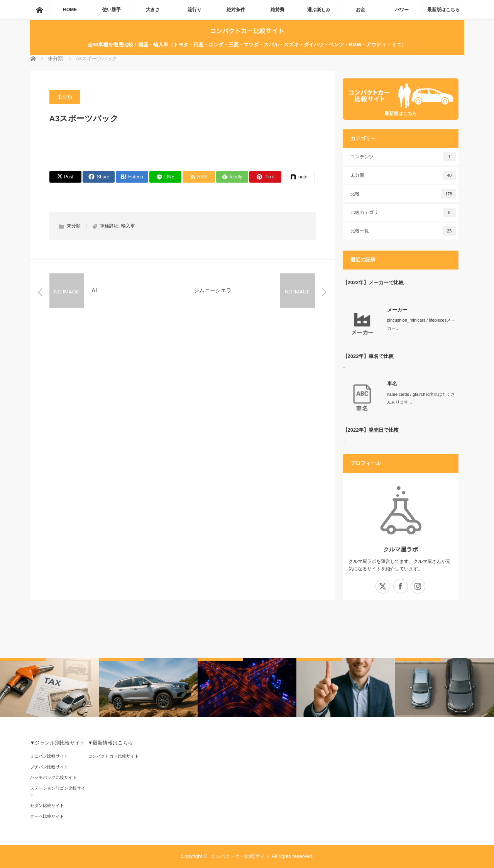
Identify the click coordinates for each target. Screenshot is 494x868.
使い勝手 (112, 10)
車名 (392, 384)
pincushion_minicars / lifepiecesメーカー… (421, 324)
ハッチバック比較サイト (53, 777)
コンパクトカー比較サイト (247, 31)
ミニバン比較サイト (49, 756)
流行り (195, 10)
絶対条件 (236, 10)
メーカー (397, 310)
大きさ (153, 10)
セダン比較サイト (47, 805)
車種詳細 (109, 226)
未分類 (65, 97)
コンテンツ (403, 157)
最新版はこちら (443, 10)
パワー (402, 10)
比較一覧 (403, 231)
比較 (403, 194)
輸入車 (128, 226)
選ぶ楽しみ (319, 10)
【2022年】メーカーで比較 (373, 282)
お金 (360, 10)
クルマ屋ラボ (401, 549)
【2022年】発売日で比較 (371, 430)
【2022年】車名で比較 (368, 356)
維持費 (277, 10)
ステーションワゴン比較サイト (58, 792)
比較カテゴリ (403, 212)
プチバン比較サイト (49, 767)
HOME (70, 10)
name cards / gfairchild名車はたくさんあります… (421, 398)
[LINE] (165, 177)
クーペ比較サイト (47, 816)
